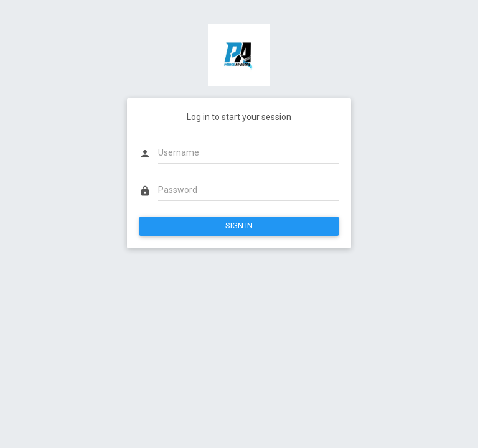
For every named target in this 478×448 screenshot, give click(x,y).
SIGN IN (239, 226)
